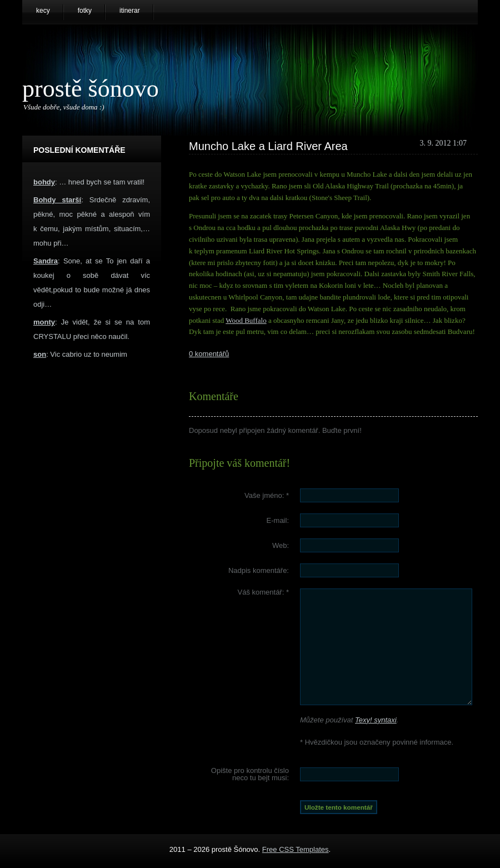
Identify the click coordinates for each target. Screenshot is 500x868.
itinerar (130, 11)
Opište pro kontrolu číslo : (250, 774)
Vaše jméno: (267, 495)
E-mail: (278, 520)
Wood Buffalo (246, 320)
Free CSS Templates (296, 849)
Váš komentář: (264, 592)
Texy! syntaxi (376, 720)
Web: (281, 545)
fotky (85, 11)
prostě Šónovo (91, 89)
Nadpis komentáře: (259, 570)
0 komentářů (209, 354)
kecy (43, 11)
